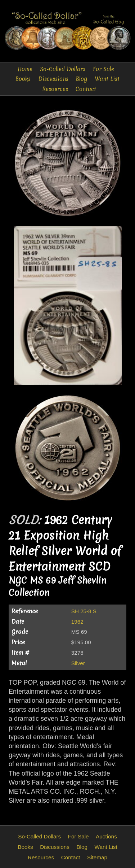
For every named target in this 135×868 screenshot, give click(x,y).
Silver (78, 663)
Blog (82, 79)
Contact (86, 89)
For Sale (103, 69)
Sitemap (97, 857)
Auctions (106, 836)
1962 (77, 622)
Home (25, 69)
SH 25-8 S (84, 611)
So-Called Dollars (63, 69)
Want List (107, 79)
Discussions (53, 79)
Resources (55, 89)
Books (23, 79)
